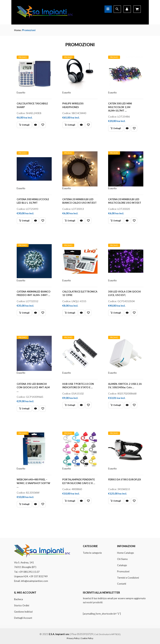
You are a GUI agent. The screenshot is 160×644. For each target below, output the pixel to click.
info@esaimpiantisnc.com (34, 581)
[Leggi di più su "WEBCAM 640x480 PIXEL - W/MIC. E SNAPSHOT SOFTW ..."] (24, 504)
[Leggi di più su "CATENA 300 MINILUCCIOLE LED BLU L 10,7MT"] (24, 221)
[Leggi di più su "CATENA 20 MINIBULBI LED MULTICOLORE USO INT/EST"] (116, 221)
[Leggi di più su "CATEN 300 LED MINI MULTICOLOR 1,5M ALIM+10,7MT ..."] (116, 128)
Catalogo (122, 565)
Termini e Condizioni (128, 578)
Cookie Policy (87, 638)
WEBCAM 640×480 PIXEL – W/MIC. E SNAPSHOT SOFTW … (33, 483)
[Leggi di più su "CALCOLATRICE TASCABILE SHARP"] (24, 125)
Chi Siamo (122, 559)
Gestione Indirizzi (23, 612)
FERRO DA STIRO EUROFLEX (125, 479)
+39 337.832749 (38, 576)
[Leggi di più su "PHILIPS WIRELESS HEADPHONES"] (70, 125)
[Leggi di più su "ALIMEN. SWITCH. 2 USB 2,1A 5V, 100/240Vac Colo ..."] (116, 405)
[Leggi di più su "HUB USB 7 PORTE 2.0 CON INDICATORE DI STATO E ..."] (70, 405)
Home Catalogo (126, 553)
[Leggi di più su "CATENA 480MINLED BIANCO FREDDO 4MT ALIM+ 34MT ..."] (24, 313)
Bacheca (19, 599)
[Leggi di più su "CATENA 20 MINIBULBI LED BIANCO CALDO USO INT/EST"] (70, 221)
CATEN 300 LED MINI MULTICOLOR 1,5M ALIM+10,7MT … (120, 107)
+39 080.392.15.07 (29, 572)
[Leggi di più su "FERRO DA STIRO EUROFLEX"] (116, 501)
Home (18, 30)
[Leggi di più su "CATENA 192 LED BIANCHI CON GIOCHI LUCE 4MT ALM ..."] (24, 409)
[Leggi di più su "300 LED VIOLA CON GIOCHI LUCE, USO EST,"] (116, 313)
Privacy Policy (73, 638)
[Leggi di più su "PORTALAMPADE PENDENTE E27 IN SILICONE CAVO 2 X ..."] (70, 501)
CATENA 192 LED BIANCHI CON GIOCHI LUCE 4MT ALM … (33, 387)
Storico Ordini (22, 605)
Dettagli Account (23, 618)
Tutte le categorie (92, 553)
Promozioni (123, 571)
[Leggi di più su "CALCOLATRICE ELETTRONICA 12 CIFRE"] (70, 313)
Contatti (122, 584)
